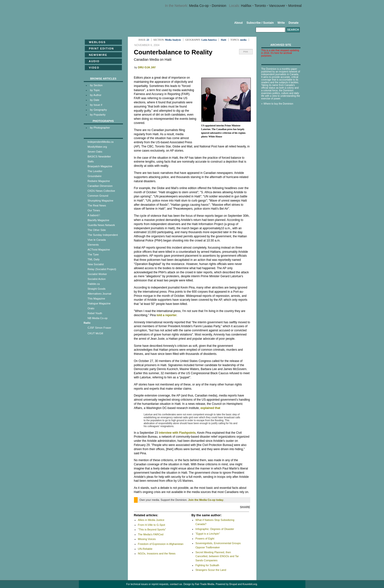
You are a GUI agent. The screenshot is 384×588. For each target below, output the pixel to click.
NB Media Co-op (98, 318)
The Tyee (93, 254)
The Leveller (95, 171)
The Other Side (97, 230)
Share (245, 507)
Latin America (209, 40)
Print (246, 52)
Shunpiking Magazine (101, 201)
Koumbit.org (250, 584)
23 (148, 40)
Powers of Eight (205, 539)
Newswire (97, 55)
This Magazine (96, 299)
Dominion (219, 6)
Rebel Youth (95, 313)
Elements (93, 245)
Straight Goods (97, 289)
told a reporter (166, 315)
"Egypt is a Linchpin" (208, 534)
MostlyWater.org (97, 147)
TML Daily (94, 259)
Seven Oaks (95, 152)
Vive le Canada (97, 240)
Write (281, 23)
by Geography (99, 110)
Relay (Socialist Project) (102, 269)
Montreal (295, 6)
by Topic (95, 90)
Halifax (246, 6)
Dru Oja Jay (147, 67)
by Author (96, 95)
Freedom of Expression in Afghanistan (161, 544)
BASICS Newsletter (99, 156)
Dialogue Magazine (99, 303)
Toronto (260, 6)
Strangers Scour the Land (211, 570)
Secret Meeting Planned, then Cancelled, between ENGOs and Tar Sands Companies (217, 556)
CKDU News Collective (101, 191)
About (238, 23)
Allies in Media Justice (151, 520)
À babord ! (94, 215)
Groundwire (95, 176)
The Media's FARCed (151, 534)
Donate (294, 23)
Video (93, 68)
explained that (210, 408)
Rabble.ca (94, 284)
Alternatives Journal (100, 294)
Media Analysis (173, 40)
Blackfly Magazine (99, 220)
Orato (91, 308)
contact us (176, 584)
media (243, 40)
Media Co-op (199, 6)
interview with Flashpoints (177, 433)
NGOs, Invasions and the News (157, 553)
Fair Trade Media (205, 584)
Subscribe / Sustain (260, 23)
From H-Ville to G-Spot (151, 525)
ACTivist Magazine (99, 250)
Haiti (224, 40)
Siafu (91, 161)
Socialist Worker (97, 274)
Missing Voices (147, 539)
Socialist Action (97, 279)
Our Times (94, 210)
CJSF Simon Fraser (100, 328)
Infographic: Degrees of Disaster (215, 529)
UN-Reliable (145, 549)
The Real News (97, 205)
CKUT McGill (95, 333)
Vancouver (277, 6)
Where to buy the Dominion (278, 104)
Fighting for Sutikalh (207, 565)
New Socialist (96, 264)
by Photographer (100, 128)
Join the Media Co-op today (206, 500)
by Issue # (96, 105)
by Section (96, 85)
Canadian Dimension (100, 186)
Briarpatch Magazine (100, 166)
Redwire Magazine (99, 181)
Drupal (233, 584)
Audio (93, 61)
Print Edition (100, 48)
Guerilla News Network (101, 225)
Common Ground (98, 196)
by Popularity (98, 115)
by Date (95, 100)
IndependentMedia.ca (101, 142)
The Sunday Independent (103, 235)
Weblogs (96, 42)
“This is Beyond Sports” (152, 529)
